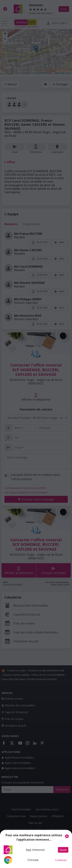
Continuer (61, 860)
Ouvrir (63, 850)
